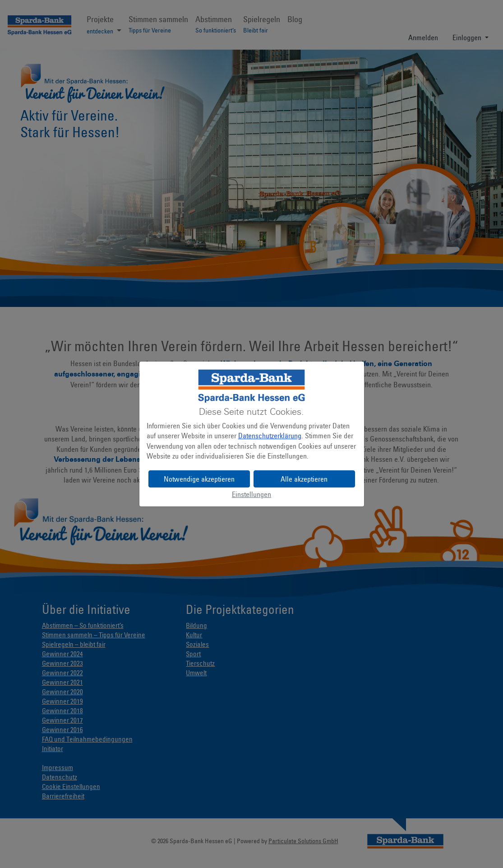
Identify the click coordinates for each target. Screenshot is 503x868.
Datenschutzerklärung (270, 436)
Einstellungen (251, 494)
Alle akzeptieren (304, 479)
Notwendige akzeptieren (199, 479)
